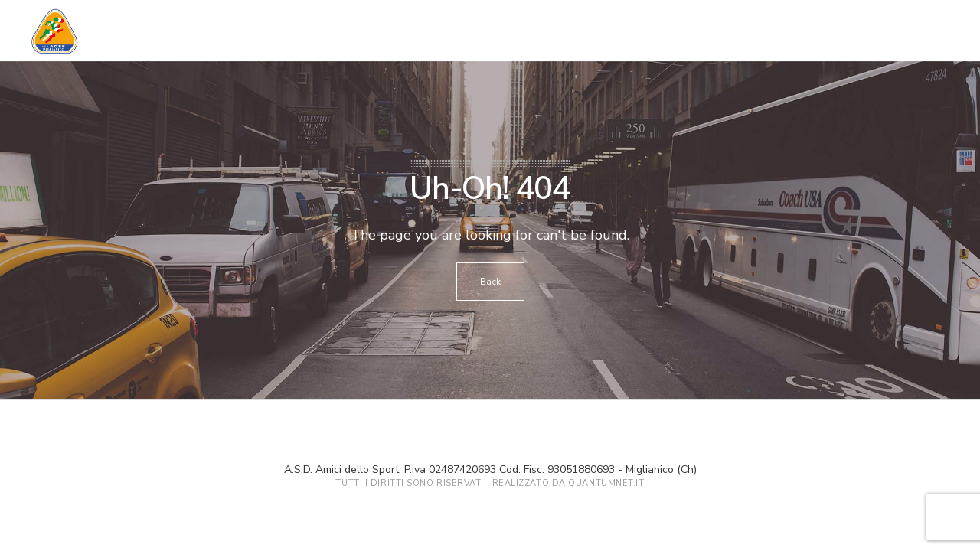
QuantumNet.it (606, 483)
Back (490, 282)
